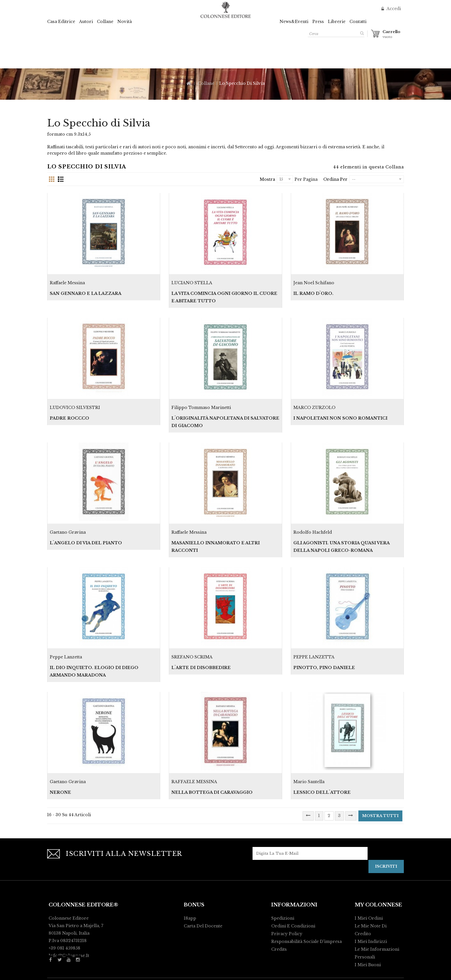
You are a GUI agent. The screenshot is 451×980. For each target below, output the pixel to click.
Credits (279, 918)
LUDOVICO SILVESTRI (75, 395)
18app (190, 887)
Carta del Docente (203, 895)
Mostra (267, 179)
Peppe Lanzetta (66, 632)
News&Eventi (294, 22)
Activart (305, 973)
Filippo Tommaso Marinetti (201, 395)
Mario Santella (309, 751)
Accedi (393, 9)
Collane (105, 22)
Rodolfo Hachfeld (313, 514)
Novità (125, 22)
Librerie (337, 22)
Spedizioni (283, 887)
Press (318, 22)
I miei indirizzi (371, 910)
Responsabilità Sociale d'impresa (306, 910)
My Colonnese (378, 874)
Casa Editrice (61, 22)
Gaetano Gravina (68, 514)
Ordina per (335, 179)
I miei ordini (369, 887)
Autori (86, 22)
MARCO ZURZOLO (314, 395)
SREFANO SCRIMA (192, 632)
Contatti (358, 22)
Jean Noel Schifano (314, 276)
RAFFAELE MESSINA (194, 751)
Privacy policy (287, 903)
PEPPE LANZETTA (314, 632)
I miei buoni (368, 934)
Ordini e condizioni (293, 895)
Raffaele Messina (67, 276)
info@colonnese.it (69, 925)
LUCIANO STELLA (192, 276)
